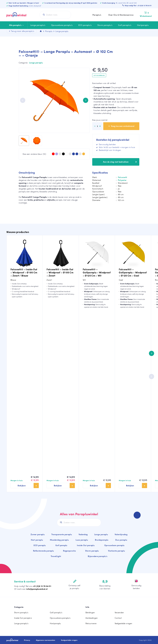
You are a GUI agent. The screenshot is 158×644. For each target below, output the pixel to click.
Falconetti (123, 177)
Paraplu (49, 31)
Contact (118, 618)
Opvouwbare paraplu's (62, 25)
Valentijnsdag (121, 534)
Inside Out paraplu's (23, 618)
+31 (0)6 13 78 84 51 (42, 586)
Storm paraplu (92, 551)
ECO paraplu (40, 545)
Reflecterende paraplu (43, 551)
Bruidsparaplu (102, 540)
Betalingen (90, 612)
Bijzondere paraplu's (98, 556)
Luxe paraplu (82, 540)
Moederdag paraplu (59, 540)
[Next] (86, 100)
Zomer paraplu (38, 534)
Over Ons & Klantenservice (121, 15)
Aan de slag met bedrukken (120, 162)
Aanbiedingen (92, 618)
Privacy (27, 640)
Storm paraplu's (105, 25)
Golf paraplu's (125, 25)
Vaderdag (83, 534)
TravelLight (56, 556)
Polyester (122, 180)
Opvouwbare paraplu (114, 545)
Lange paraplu (36, 63)
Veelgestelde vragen (123, 623)
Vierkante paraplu (116, 551)
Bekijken (22, 486)
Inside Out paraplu (86, 545)
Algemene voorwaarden (46, 640)
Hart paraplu (37, 540)
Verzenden (119, 612)
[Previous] (23, 100)
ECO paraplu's (85, 25)
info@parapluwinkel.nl (37, 589)
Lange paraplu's (38, 25)
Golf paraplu (61, 545)
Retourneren (91, 623)
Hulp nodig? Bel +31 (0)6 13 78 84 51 (138, 5)
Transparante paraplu (62, 534)
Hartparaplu (143, 25)
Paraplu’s (97, 15)
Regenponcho (69, 551)
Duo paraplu (121, 540)
